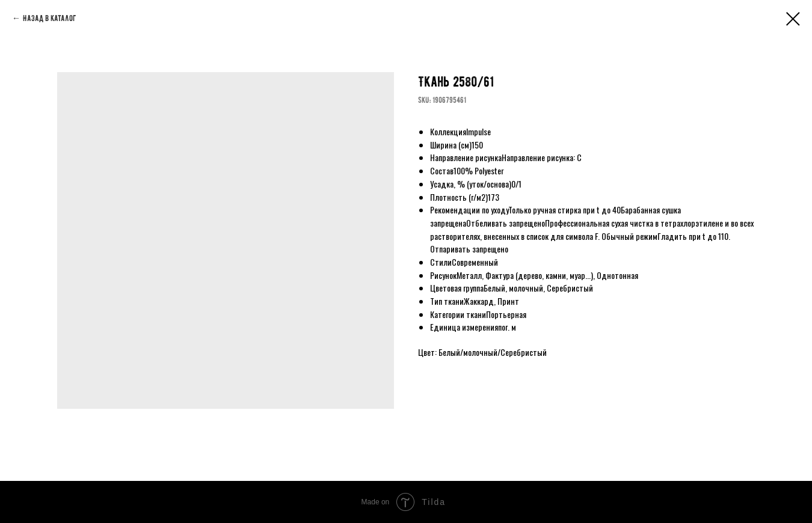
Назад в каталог (49, 18)
